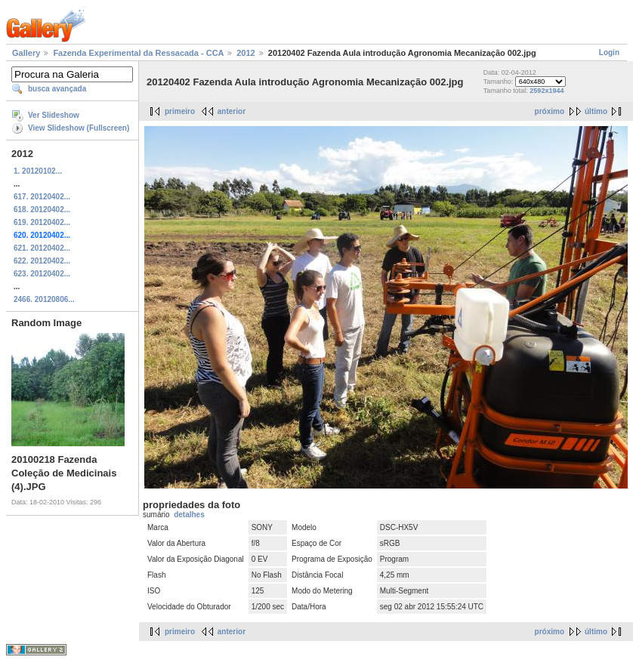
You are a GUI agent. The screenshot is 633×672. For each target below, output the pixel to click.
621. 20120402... (42, 248)
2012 (245, 53)
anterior (232, 111)
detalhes (189, 515)
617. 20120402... (42, 197)
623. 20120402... (42, 274)
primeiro (180, 111)
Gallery (26, 53)
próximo (550, 111)
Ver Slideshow (54, 115)
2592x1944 (547, 91)
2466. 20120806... (44, 299)
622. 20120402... (42, 261)
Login (609, 52)
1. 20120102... (38, 171)
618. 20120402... (42, 210)
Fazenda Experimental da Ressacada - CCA (138, 53)
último (596, 111)
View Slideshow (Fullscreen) (79, 128)
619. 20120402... (42, 222)
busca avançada (57, 89)
